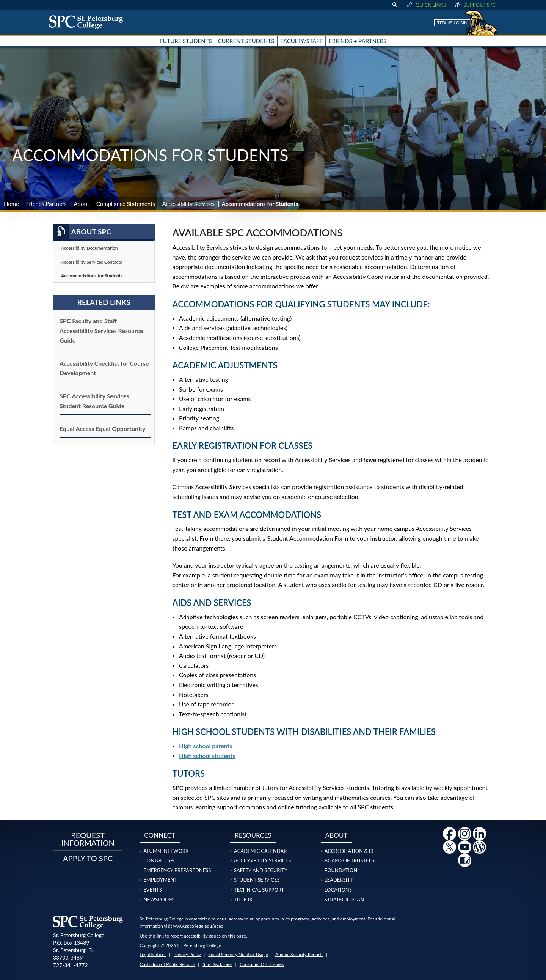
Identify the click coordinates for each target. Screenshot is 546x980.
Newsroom (158, 900)
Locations (338, 890)
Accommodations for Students (92, 276)
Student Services (257, 880)
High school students (207, 756)
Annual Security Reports (299, 954)
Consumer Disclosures (262, 964)
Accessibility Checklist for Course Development (104, 368)
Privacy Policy (187, 954)
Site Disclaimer (217, 964)
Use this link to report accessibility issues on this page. (193, 936)
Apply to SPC (88, 858)
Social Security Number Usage (238, 954)
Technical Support (259, 890)
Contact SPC (160, 860)
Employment (160, 880)
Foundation (341, 870)
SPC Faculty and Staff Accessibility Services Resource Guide (101, 330)
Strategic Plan (344, 900)
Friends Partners (46, 204)
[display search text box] (395, 5)
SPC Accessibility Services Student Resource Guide (94, 401)
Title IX (243, 900)
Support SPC (475, 5)
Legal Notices (153, 954)
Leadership (339, 880)
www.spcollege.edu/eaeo (198, 926)
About (81, 204)
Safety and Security (261, 870)
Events (152, 890)
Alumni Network (166, 851)
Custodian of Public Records (167, 964)
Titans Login (452, 23)
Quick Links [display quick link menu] (426, 5)
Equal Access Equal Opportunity (103, 429)
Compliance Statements (126, 204)
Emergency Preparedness (177, 870)
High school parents (206, 746)
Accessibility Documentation (89, 248)
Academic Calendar (260, 851)
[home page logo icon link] (89, 22)
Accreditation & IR (349, 851)
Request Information (88, 839)
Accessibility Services (188, 204)
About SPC (82, 232)
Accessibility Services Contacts (92, 262)
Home (11, 204)
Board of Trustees (349, 860)
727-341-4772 (71, 965)
